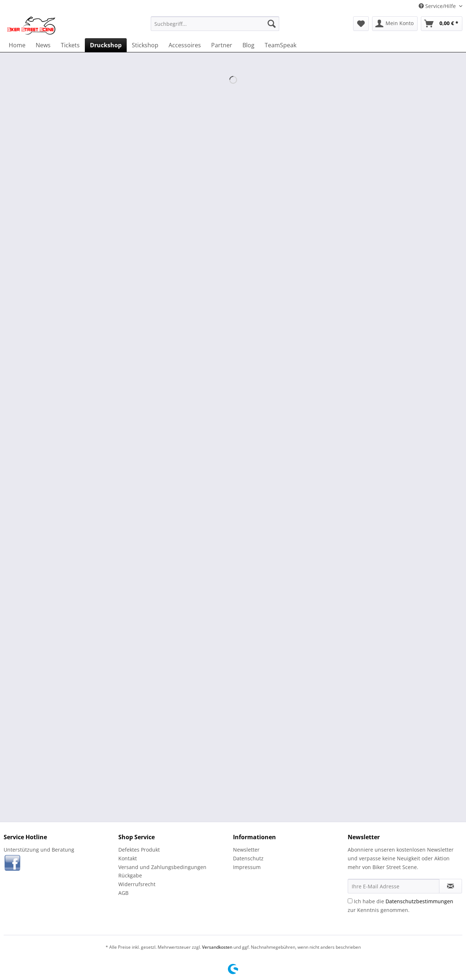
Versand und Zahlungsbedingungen (162, 867)
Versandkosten (217, 947)
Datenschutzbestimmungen (419, 901)
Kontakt (128, 858)
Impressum (247, 867)
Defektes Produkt (139, 850)
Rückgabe (130, 875)
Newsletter (246, 850)
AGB (123, 893)
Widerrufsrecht (137, 884)
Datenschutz (248, 858)
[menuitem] (215, 24)
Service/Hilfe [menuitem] (438, 6)
